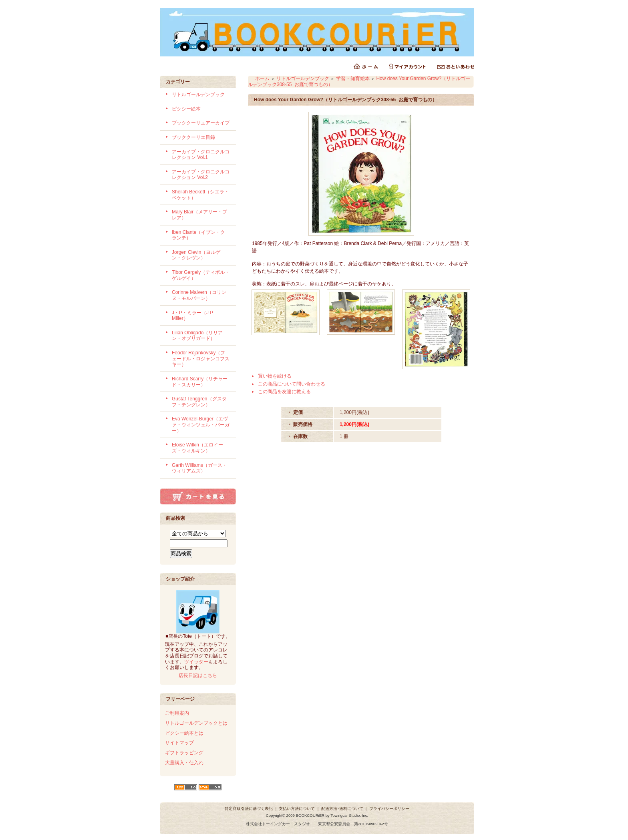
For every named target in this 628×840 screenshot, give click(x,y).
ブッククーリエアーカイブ (201, 123)
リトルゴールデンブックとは (196, 723)
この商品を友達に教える (284, 392)
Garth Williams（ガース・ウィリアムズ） (199, 468)
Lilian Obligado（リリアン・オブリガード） (197, 336)
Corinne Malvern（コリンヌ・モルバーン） (199, 295)
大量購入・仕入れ (184, 763)
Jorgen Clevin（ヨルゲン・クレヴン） (196, 255)
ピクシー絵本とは (184, 733)
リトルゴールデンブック (198, 94)
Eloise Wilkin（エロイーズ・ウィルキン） (197, 448)
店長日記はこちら (198, 675)
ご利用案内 (177, 713)
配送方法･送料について (342, 809)
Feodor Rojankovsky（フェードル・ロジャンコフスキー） (201, 359)
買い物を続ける (275, 376)
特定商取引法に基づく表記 (249, 809)
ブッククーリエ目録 (193, 137)
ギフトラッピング (184, 753)
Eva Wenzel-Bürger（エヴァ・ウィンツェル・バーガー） (201, 425)
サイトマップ (179, 743)
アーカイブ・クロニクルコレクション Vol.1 (201, 155)
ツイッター (196, 662)
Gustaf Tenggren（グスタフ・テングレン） (199, 402)
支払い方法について (297, 809)
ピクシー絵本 (186, 109)
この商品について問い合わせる (292, 384)
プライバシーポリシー (389, 809)
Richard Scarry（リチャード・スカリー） (200, 382)
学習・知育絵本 (353, 78)
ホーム (262, 78)
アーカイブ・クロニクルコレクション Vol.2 (201, 175)
